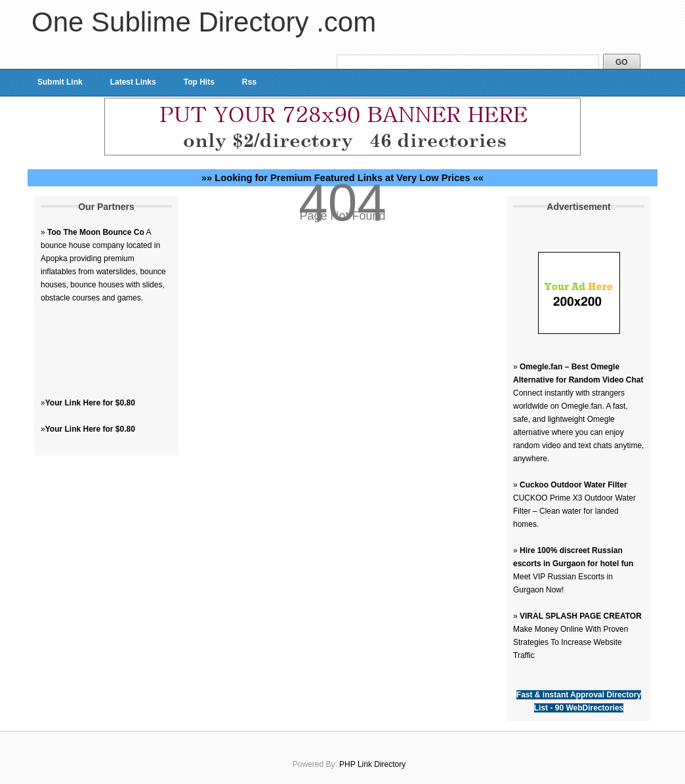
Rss (249, 82)
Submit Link (60, 82)
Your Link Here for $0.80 (90, 403)
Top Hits (199, 82)
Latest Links (133, 82)
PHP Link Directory (372, 764)
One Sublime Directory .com (204, 22)
